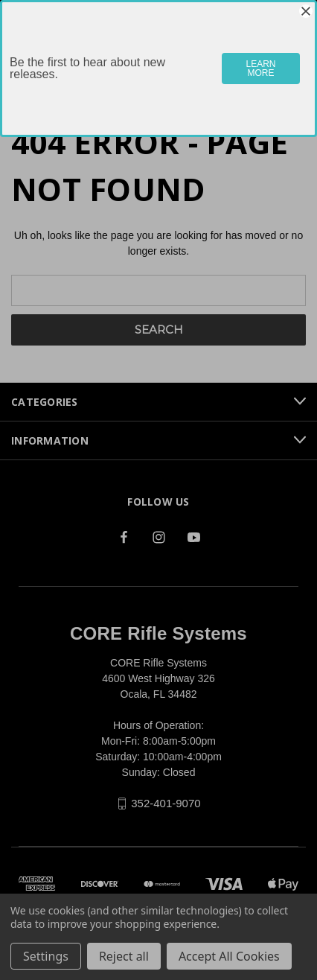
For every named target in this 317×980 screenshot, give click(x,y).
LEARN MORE (261, 69)
